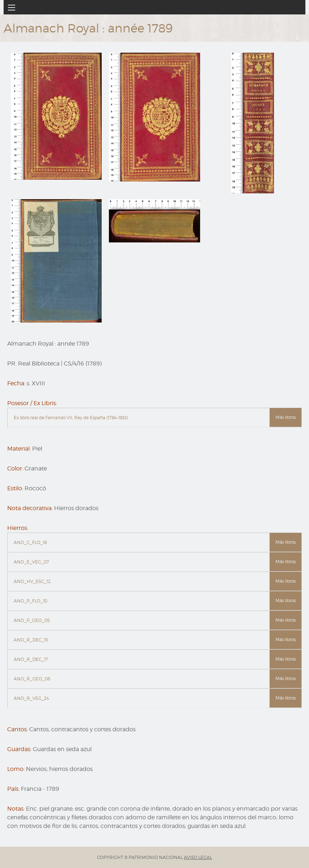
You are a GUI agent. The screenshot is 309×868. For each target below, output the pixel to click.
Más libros (286, 417)
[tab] (154, 418)
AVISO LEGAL (198, 857)
